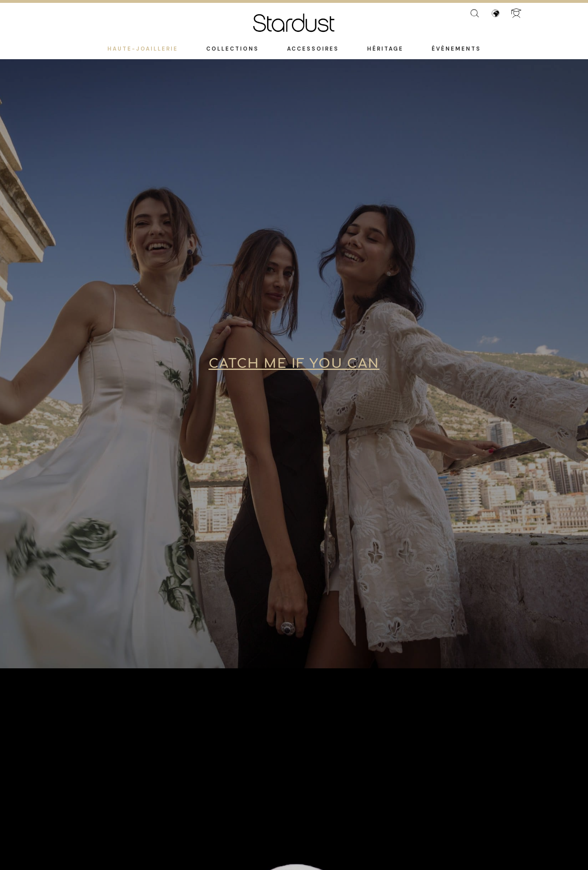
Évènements (456, 49)
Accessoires (313, 49)
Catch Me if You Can (294, 364)
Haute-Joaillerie (143, 49)
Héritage (385, 49)
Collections (233, 49)
